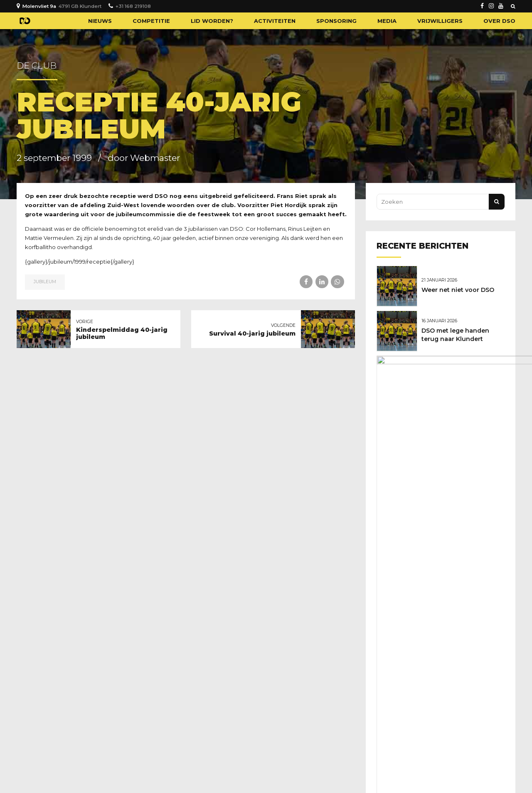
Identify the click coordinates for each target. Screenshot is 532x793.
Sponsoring (336, 21)
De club (37, 65)
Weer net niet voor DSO (460, 289)
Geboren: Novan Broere (460, 464)
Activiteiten (275, 21)
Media (387, 21)
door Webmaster (144, 158)
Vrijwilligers (440, 21)
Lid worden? (212, 21)
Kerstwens (440, 420)
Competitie (151, 21)
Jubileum (45, 282)
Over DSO (499, 21)
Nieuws (100, 21)
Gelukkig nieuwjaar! (454, 377)
